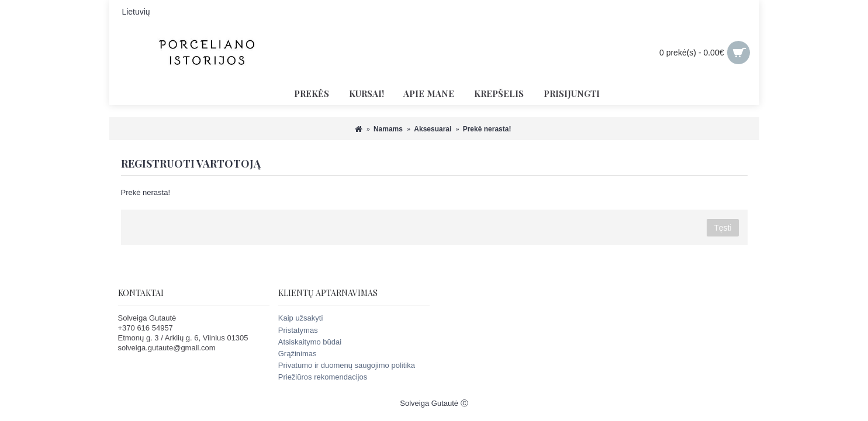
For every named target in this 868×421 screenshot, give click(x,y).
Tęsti (722, 228)
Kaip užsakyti (301, 318)
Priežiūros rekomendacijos (323, 377)
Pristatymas (298, 330)
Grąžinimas (298, 354)
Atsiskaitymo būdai (310, 342)
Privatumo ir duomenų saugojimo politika (347, 365)
